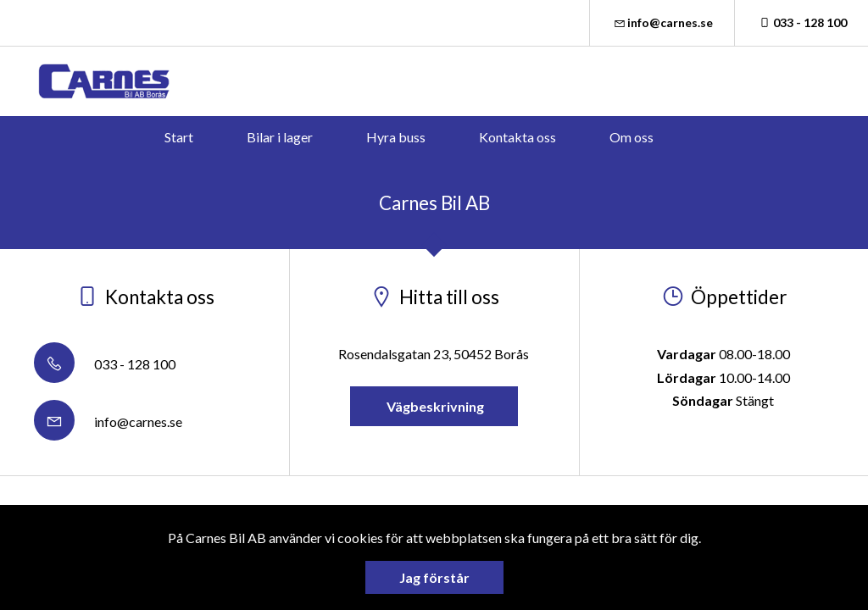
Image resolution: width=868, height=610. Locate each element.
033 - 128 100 (801, 22)
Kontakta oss (517, 137)
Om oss (632, 137)
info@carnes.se (662, 22)
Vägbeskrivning (434, 406)
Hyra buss (396, 137)
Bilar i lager (280, 137)
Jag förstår (434, 577)
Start (179, 137)
